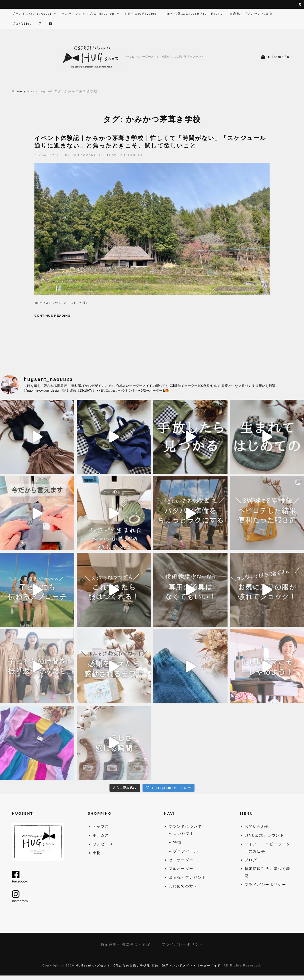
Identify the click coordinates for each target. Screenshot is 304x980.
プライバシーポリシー (266, 885)
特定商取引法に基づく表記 (126, 944)
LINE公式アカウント (264, 835)
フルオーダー (181, 869)
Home (17, 91)
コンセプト (184, 834)
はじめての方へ (183, 886)
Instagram (20, 897)
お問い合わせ (257, 826)
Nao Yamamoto (87, 155)
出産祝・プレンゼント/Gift (251, 14)
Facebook (20, 877)
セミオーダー (181, 860)
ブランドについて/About (34, 14)
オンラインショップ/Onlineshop (90, 14)
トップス (101, 826)
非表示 (300, 4)
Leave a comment (125, 155)
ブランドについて (185, 826)
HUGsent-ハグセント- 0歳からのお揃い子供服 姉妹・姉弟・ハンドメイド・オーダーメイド (148, 966)
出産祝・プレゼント (187, 877)
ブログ (251, 860)
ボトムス (101, 835)
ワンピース (103, 844)
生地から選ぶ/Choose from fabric (193, 14)
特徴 (177, 842)
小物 (97, 853)
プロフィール (186, 851)
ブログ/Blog (22, 24)
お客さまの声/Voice (140, 14)
